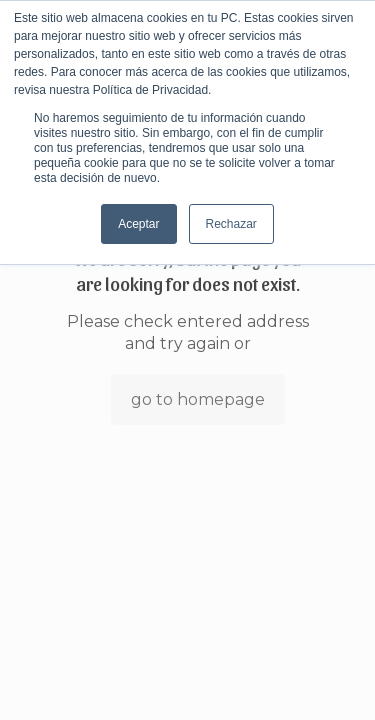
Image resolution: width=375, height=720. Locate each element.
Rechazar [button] (231, 224)
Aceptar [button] (138, 224)
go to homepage (198, 399)
